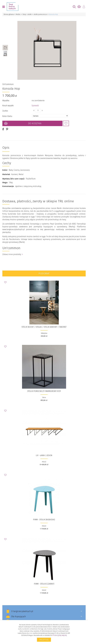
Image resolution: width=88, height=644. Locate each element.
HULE (44, 462)
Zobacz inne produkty (13, 254)
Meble (18, 14)
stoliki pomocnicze (40, 14)
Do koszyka (35, 123)
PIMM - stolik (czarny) (44, 584)
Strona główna (9, 14)
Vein (44, 397)
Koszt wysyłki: (8, 106)
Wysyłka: (6, 101)
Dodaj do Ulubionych (66, 123)
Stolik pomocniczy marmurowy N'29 (44, 391)
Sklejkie (44, 333)
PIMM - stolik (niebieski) (44, 520)
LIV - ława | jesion (44, 455)
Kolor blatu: (7, 116)
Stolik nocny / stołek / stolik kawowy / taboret (44, 327)
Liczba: (5, 111)
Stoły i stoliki (27, 14)
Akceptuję (44, 640)
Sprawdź (35, 106)
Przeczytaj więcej (60, 635)
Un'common (8, 84)
